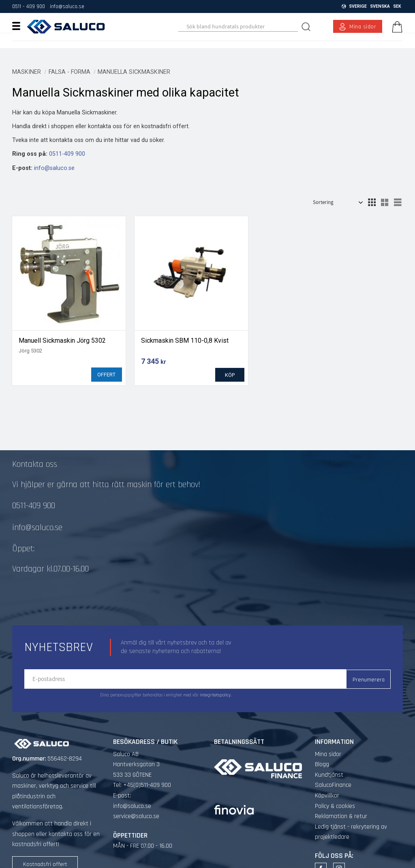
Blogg (322, 751)
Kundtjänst (329, 762)
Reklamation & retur (341, 803)
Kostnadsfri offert (45, 851)
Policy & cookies (335, 793)
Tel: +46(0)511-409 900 (142, 772)
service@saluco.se (136, 803)
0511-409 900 (67, 154)
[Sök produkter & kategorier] (238, 27)
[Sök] (307, 27)
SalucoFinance (333, 772)
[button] (19, 26)
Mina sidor (328, 741)
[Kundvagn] (396, 27)
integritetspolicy (215, 683)
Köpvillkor (327, 783)
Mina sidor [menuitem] (363, 27)
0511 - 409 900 (29, 6)
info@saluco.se (67, 6)
